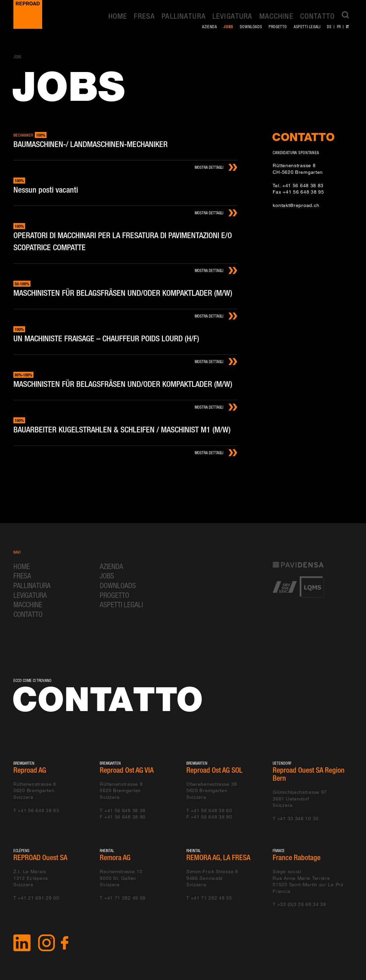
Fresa (144, 16)
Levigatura (233, 16)
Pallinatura (184, 16)
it (348, 26)
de (329, 27)
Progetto (278, 27)
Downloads (251, 27)
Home (118, 16)
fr (339, 27)
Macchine (276, 16)
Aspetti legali (307, 27)
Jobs (228, 26)
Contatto (317, 16)
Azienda (209, 27)
